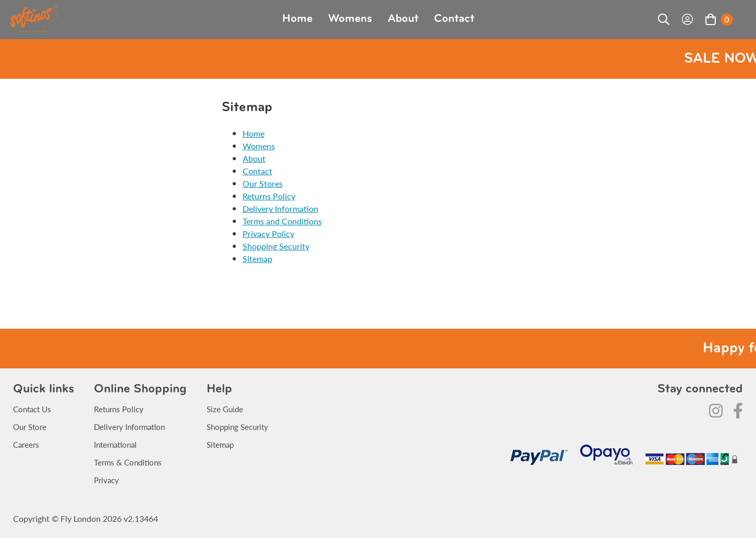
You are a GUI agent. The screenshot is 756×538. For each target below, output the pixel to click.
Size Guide (225, 409)
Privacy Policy (268, 234)
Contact (454, 19)
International (115, 444)
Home (297, 19)
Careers (26, 444)
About (403, 19)
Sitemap (257, 259)
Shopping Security (276, 246)
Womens (350, 19)
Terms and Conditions (282, 221)
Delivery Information (280, 208)
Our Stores (263, 183)
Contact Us (32, 409)
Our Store (30, 427)
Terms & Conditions (128, 462)
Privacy (106, 480)
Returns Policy (269, 196)
